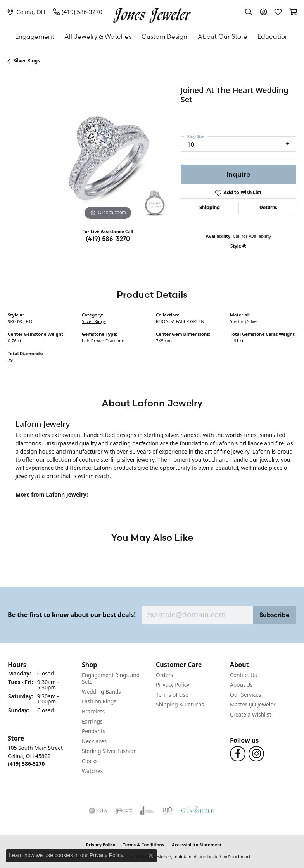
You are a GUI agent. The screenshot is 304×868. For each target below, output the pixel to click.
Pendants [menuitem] (93, 731)
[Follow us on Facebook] (238, 754)
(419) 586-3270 (108, 239)
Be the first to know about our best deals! (72, 615)
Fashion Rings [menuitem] (99, 701)
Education (273, 36)
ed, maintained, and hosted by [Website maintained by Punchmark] (197, 857)
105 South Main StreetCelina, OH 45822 (35, 756)
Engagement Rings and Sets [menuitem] (111, 678)
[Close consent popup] (151, 856)
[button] (41, 664)
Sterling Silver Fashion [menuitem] (109, 751)
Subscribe (275, 615)
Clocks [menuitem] (90, 761)
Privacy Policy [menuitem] (173, 685)
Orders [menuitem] (164, 675)
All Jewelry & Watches (98, 36)
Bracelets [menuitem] (93, 712)
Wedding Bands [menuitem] (101, 692)
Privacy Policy (106, 855)
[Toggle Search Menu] (249, 12)
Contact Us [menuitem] (244, 675)
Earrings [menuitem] (92, 721)
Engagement (35, 36)
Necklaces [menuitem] (94, 741)
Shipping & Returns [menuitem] (180, 705)
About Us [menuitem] (241, 685)
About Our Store (223, 36)
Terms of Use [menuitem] (172, 695)
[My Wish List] (278, 12)
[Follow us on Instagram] (256, 754)
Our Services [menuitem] (246, 695)
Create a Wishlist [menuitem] (251, 715)
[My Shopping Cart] (293, 12)
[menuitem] (98, 811)
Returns (268, 208)
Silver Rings (27, 61)
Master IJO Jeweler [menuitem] (253, 705)
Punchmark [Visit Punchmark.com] (239, 857)
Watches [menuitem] (92, 771)
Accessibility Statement (197, 845)
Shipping (210, 208)
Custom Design (164, 36)
